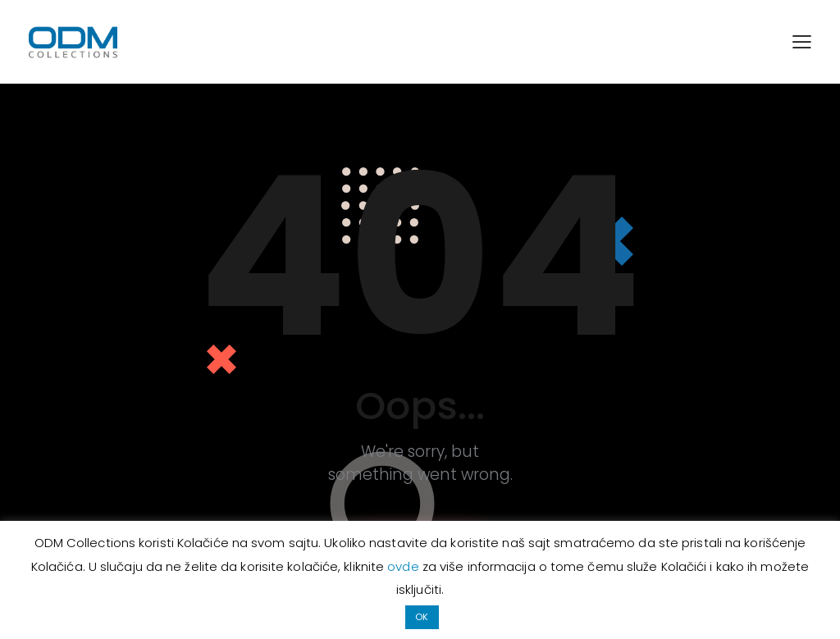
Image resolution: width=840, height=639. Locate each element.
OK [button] (422, 617)
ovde (405, 566)
